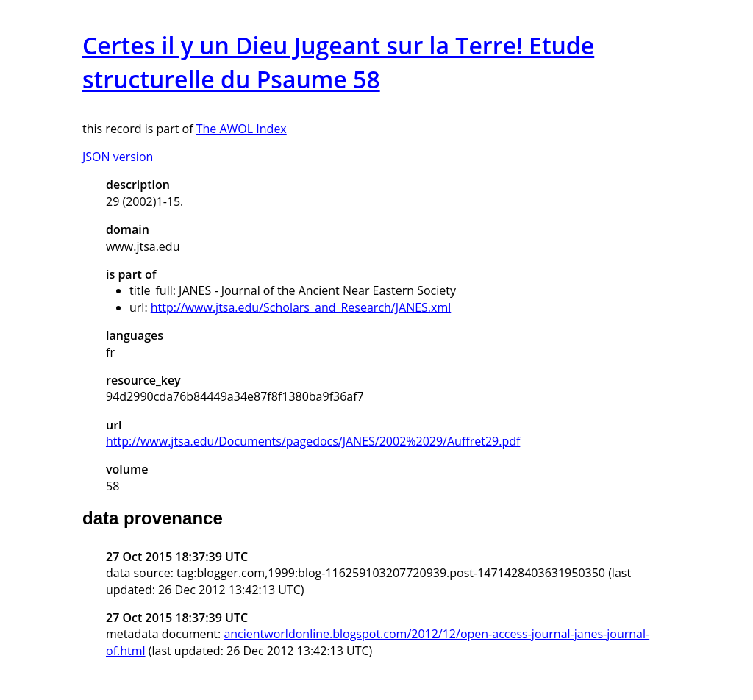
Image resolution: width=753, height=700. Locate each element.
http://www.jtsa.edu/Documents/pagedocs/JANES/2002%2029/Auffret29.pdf (313, 441)
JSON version (118, 157)
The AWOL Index (242, 129)
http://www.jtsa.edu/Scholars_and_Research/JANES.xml (301, 307)
